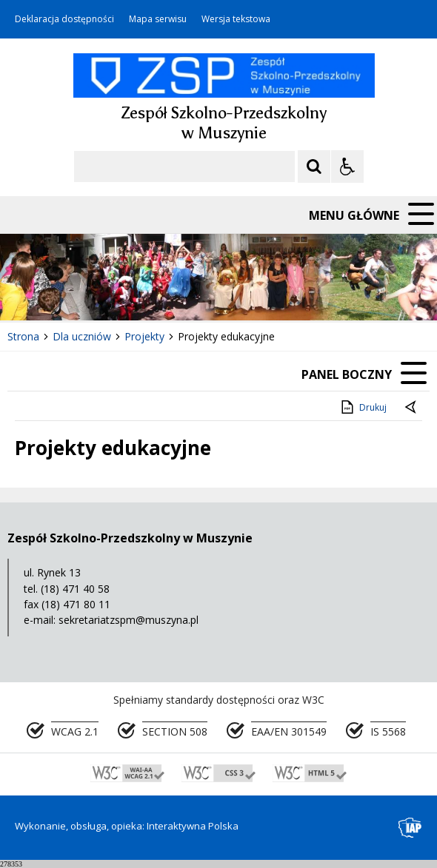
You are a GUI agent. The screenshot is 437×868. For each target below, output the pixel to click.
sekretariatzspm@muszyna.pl (129, 620)
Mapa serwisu (158, 19)
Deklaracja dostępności (64, 19)
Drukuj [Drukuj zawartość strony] (363, 407)
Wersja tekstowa (236, 19)
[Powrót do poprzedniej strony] (412, 408)
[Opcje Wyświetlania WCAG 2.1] (347, 166)
